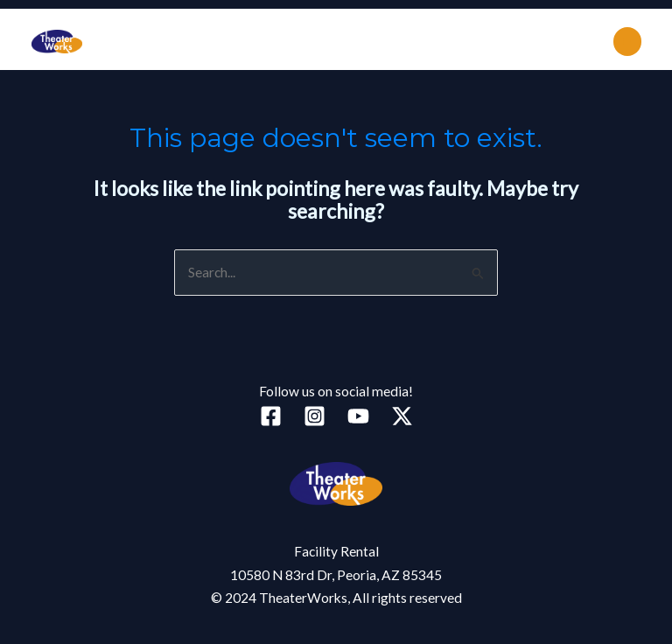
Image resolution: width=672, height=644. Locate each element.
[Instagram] (315, 416)
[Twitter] (402, 416)
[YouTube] (358, 416)
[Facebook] (271, 416)
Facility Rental (336, 551)
